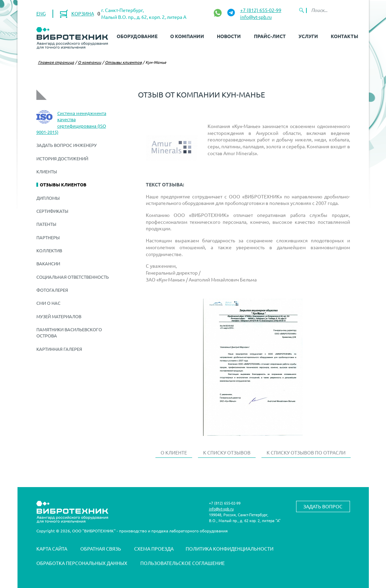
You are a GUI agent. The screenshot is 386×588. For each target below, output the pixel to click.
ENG (41, 13)
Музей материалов (59, 316)
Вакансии (48, 263)
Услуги (308, 36)
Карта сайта (52, 549)
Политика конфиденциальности (230, 549)
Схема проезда (154, 549)
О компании (187, 36)
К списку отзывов (227, 452)
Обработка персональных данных (82, 563)
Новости (229, 36)
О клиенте (174, 452)
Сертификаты (52, 211)
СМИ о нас (48, 303)
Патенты (46, 224)
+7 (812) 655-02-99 (261, 10)
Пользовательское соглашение (183, 563)
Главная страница (56, 62)
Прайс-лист (270, 36)
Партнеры (48, 237)
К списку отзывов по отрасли (306, 452)
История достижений (62, 158)
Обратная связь (101, 549)
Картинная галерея (59, 349)
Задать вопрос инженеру (67, 145)
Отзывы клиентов (123, 62)
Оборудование (137, 36)
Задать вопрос (323, 506)
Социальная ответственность (73, 277)
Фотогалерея (52, 290)
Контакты (344, 36)
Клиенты (47, 171)
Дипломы (48, 198)
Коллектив (49, 250)
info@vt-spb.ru (256, 17)
